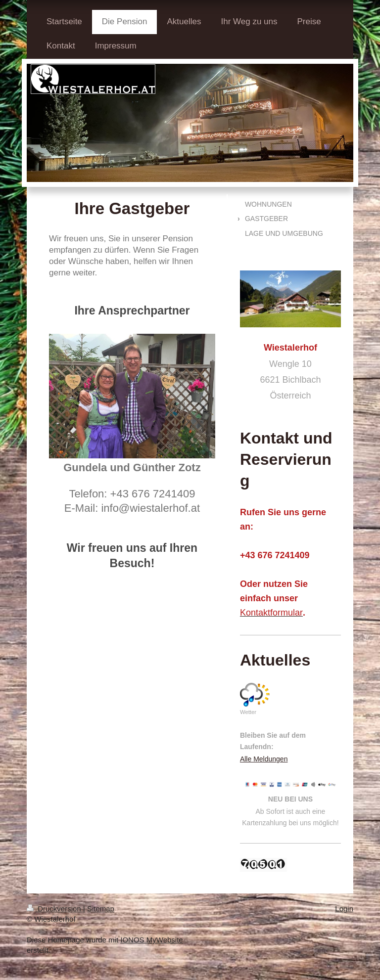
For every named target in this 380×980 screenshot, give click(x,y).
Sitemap (101, 909)
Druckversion (55, 909)
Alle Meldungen (264, 759)
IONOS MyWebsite (151, 940)
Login (344, 909)
